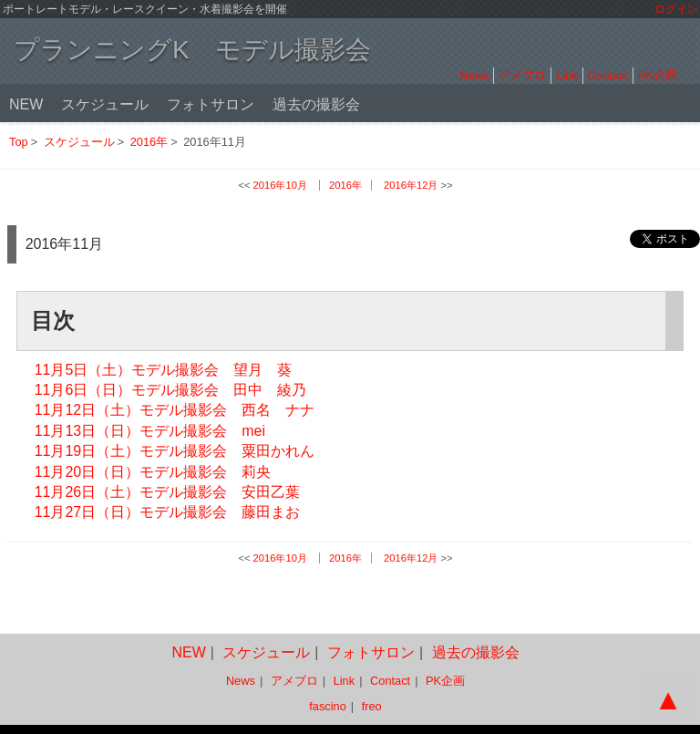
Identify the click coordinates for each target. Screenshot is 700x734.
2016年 (149, 142)
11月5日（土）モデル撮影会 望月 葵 (164, 370)
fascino (328, 706)
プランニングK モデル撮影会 (192, 50)
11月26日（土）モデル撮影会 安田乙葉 (168, 492)
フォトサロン (211, 104)
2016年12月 (411, 185)
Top (19, 142)
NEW (26, 104)
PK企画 (658, 75)
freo (372, 706)
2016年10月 (280, 185)
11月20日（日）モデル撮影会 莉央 (153, 472)
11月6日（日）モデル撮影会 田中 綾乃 (171, 390)
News (474, 75)
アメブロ (522, 75)
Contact (608, 75)
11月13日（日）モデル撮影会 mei (150, 431)
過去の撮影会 (316, 104)
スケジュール (105, 104)
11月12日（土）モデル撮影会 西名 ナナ (175, 410)
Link (566, 75)
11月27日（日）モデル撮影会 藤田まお (168, 512)
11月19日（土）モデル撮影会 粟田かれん (175, 451)
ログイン (676, 9)
